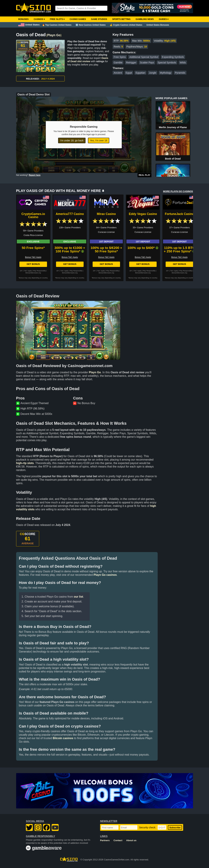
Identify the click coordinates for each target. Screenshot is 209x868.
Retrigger (131, 63)
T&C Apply (28, 271)
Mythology (166, 73)
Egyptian (140, 73)
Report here (35, 175)
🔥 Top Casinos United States (57, 25)
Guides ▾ (164, 19)
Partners (105, 840)
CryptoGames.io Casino (33, 215)
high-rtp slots (25, 463)
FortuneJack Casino (180, 214)
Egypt (129, 73)
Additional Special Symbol (144, 57)
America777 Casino (70, 214)
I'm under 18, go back (72, 140)
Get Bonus (33, 264)
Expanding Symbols (173, 57)
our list (78, 597)
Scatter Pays (147, 63)
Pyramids (180, 73)
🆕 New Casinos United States (91, 25)
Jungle (153, 73)
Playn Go (54, 35)
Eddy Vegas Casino (143, 214)
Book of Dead (173, 159)
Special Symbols (167, 63)
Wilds (183, 63)
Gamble (118, 63)
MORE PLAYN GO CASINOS (178, 191)
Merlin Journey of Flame (173, 127)
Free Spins (120, 57)
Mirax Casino (106, 214)
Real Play (144, 175)
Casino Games (78, 19)
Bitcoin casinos (63, 738)
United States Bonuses (158, 25)
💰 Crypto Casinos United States (126, 25)
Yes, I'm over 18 (99, 140)
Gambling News (145, 19)
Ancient (118, 73)
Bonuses (24, 19)
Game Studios (99, 19)
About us (131, 840)
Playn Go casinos (105, 575)
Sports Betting (121, 19)
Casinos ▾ (39, 19)
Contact (118, 840)
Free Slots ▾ (57, 19)
